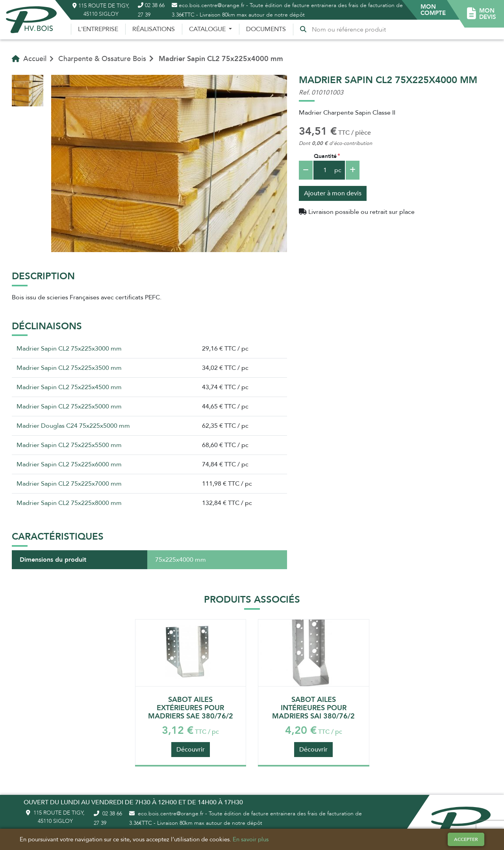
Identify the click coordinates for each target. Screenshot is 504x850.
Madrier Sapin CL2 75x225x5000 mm (69, 406)
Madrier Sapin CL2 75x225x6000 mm (69, 464)
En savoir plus (251, 839)
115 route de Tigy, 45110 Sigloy (101, 10)
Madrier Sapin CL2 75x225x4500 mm (69, 387)
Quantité (325, 156)
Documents (266, 29)
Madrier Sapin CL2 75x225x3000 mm (69, 349)
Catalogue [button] (208, 29)
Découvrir (191, 750)
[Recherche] (350, 30)
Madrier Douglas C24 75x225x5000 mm (73, 426)
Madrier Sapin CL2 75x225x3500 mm (69, 368)
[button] (433, 10)
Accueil (29, 59)
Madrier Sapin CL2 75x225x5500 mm (69, 445)
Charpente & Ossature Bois (102, 59)
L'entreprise (98, 29)
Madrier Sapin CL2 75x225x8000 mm (69, 503)
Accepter (466, 839)
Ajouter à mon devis (333, 193)
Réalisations (154, 29)
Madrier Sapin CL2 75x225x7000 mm (69, 484)
